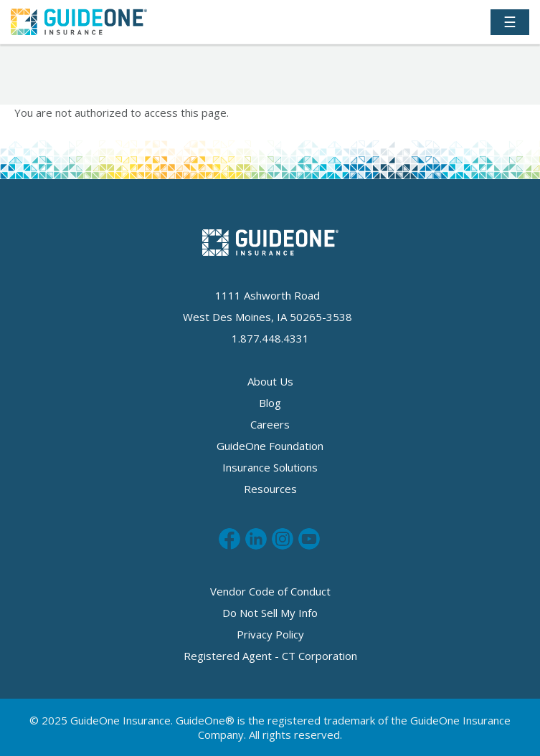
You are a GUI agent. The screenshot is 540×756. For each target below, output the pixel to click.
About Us (270, 381)
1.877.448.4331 (270, 338)
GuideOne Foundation (270, 446)
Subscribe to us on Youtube (309, 539)
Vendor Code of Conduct (270, 591)
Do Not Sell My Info (270, 613)
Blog (270, 403)
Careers (270, 424)
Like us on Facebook (229, 539)
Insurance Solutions (270, 467)
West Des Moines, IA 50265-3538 (267, 317)
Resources (270, 489)
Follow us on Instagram (283, 539)
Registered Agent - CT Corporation (270, 656)
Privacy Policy (270, 634)
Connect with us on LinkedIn (256, 539)
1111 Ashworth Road (267, 295)
